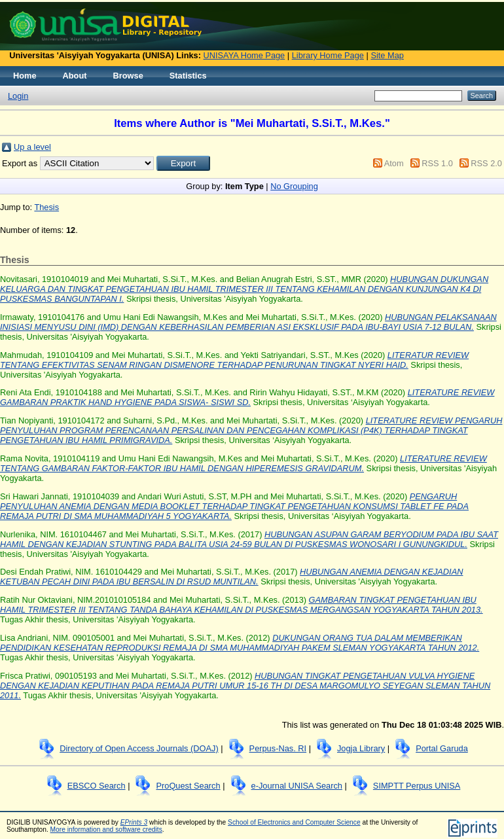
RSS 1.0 (437, 163)
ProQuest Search (188, 786)
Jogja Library (361, 748)
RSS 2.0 (486, 163)
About (75, 76)
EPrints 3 (134, 822)
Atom (394, 163)
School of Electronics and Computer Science (294, 822)
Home (25, 76)
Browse (128, 76)
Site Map (387, 55)
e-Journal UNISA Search (297, 786)
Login (18, 96)
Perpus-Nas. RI (278, 748)
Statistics (188, 76)
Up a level (32, 147)
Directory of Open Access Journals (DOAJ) (139, 748)
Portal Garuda (442, 748)
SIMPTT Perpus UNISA (417, 786)
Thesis (46, 207)
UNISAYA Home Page (244, 55)
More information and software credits (106, 830)
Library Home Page (328, 55)
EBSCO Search (97, 786)
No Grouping (294, 186)
